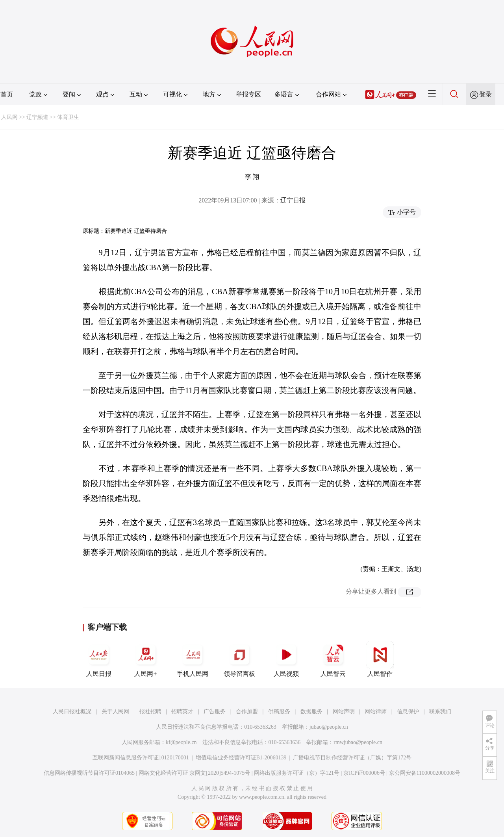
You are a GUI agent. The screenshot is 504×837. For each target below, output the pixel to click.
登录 (485, 94)
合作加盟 (247, 712)
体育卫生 (68, 117)
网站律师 (376, 712)
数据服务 (311, 712)
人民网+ (146, 659)
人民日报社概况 (72, 712)
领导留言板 (239, 659)
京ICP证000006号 (364, 773)
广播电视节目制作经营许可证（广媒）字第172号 (352, 758)
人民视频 (286, 659)
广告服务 (215, 712)
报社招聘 (150, 712)
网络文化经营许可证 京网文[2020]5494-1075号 (195, 773)
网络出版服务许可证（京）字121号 (297, 773)
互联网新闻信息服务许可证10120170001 (141, 758)
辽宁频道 (37, 117)
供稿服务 (279, 712)
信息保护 (408, 712)
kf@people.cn (181, 742)
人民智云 (333, 659)
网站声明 (344, 712)
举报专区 (248, 94)
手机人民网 (193, 659)
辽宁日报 (293, 200)
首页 (7, 94)
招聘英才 (182, 712)
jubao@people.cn (329, 727)
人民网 (9, 117)
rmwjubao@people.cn (358, 742)
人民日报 (99, 659)
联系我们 (440, 712)
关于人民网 (115, 712)
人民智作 (380, 659)
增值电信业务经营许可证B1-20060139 (241, 758)
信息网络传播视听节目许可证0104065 (89, 773)
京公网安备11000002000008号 (425, 773)
